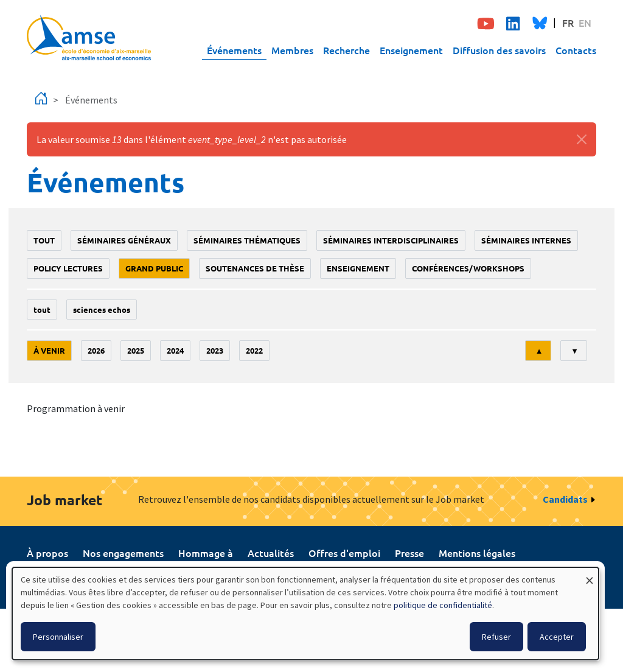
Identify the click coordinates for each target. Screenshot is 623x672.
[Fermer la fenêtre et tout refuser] (590, 575)
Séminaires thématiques (247, 240)
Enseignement (411, 50)
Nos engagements (123, 553)
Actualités (271, 553)
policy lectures (68, 268)
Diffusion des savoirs (499, 50)
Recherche (346, 50)
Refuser (496, 637)
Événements (234, 50)
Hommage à (206, 553)
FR (568, 23)
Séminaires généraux (124, 240)
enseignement (358, 268)
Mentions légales (477, 553)
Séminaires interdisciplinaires (391, 240)
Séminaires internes (526, 240)
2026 (96, 350)
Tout (44, 240)
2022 (254, 350)
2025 (136, 350)
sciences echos (102, 310)
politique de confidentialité (443, 605)
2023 (215, 350)
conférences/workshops (468, 268)
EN (585, 23)
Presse (409, 553)
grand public (154, 268)
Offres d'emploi (344, 553)
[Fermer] (582, 139)
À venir (49, 350)
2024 (175, 350)
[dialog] (305, 614)
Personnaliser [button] (58, 637)
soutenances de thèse (255, 268)
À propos (47, 553)
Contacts (576, 50)
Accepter (557, 637)
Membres (292, 50)
